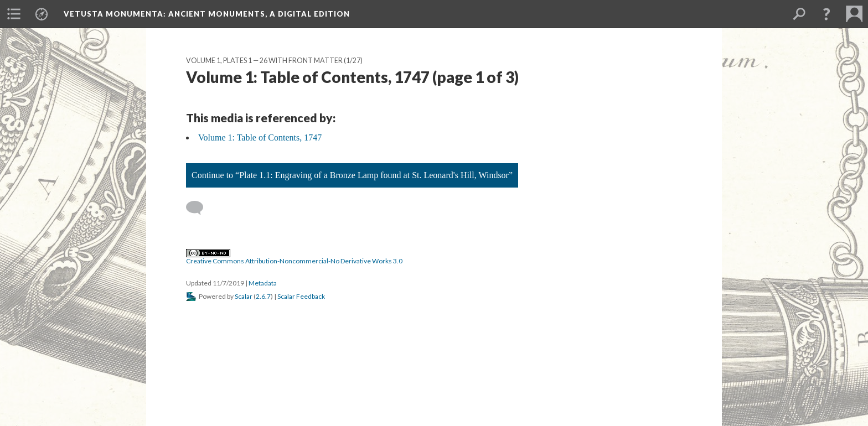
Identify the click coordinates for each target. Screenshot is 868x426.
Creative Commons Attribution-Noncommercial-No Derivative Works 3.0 (294, 257)
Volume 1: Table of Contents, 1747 (260, 137)
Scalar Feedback (301, 296)
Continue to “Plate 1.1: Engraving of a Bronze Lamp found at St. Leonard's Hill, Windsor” (352, 175)
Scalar (244, 296)
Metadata (263, 283)
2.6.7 (263, 296)
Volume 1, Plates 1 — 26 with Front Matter (264, 61)
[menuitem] (14, 14)
